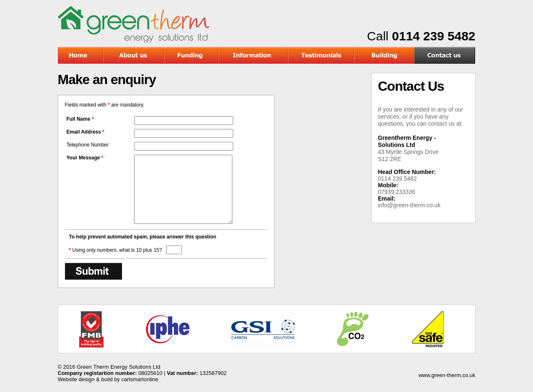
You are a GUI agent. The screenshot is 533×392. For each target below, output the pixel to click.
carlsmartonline (139, 379)
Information (253, 55)
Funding (192, 55)
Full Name (80, 119)
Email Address (86, 132)
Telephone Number (88, 145)
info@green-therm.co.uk (409, 205)
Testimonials (321, 55)
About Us (134, 55)
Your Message (85, 158)
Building (384, 55)
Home (81, 55)
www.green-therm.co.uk (447, 375)
